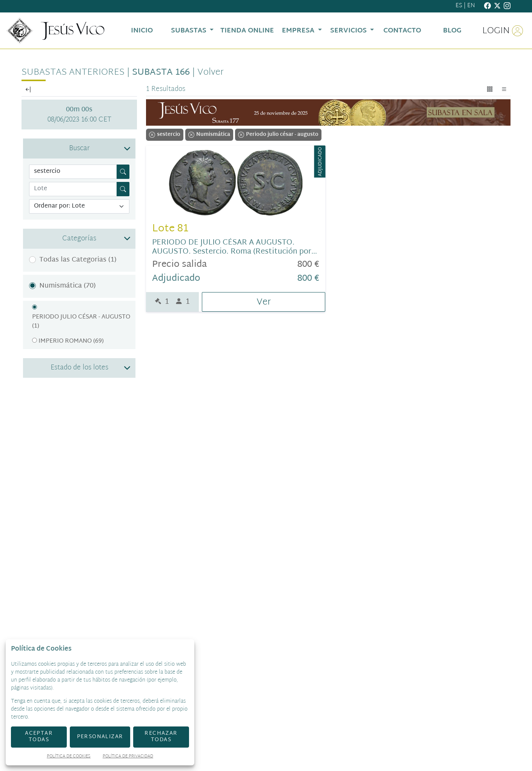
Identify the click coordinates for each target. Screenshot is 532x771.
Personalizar (100, 737)
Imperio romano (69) (71, 342)
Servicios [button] (349, 31)
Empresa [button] (299, 31)
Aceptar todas (39, 737)
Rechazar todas (161, 737)
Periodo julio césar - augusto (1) (81, 322)
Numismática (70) (68, 286)
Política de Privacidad (128, 757)
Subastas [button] (190, 31)
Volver (211, 72)
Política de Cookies (69, 757)
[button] (79, 149)
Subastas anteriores (73, 72)
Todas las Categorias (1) (78, 260)
